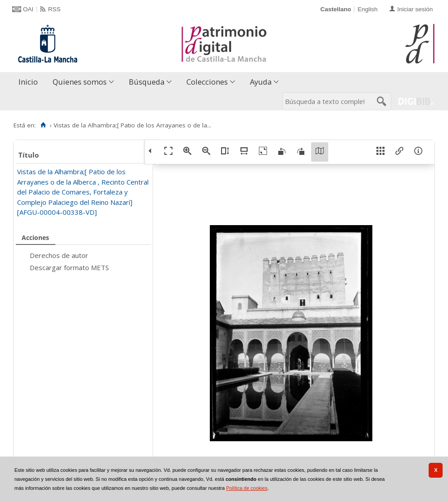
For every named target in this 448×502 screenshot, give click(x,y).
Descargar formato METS (69, 267)
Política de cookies (247, 488)
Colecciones (207, 82)
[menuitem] (30, 82)
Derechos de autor (59, 255)
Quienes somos (80, 82)
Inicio (28, 82)
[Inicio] (43, 125)
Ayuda (261, 82)
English (367, 9)
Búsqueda (147, 82)
